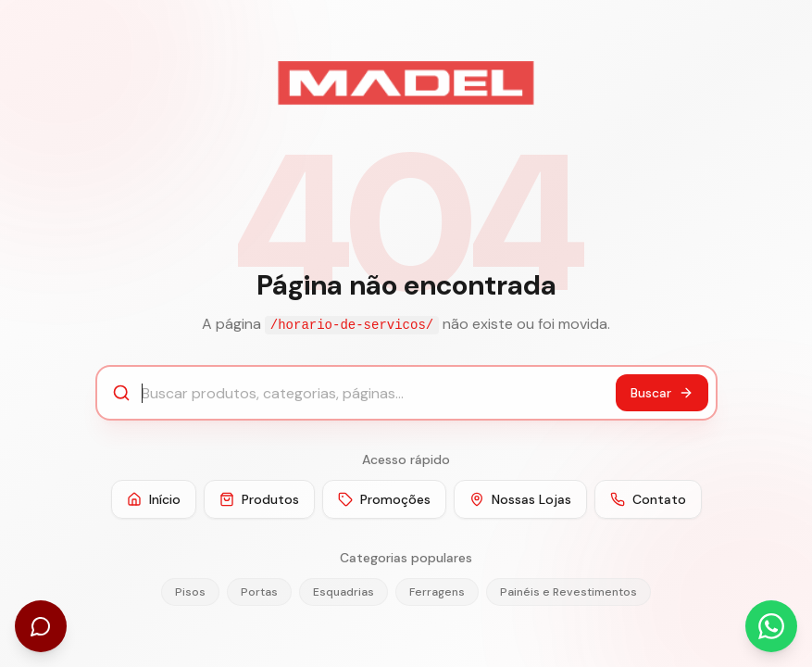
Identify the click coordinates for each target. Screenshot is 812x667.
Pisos (190, 592)
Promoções (384, 499)
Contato (648, 499)
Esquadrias (344, 592)
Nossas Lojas (520, 499)
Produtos (259, 499)
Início (154, 499)
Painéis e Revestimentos (568, 592)
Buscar (662, 393)
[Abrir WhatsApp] (771, 626)
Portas (259, 592)
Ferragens (437, 592)
